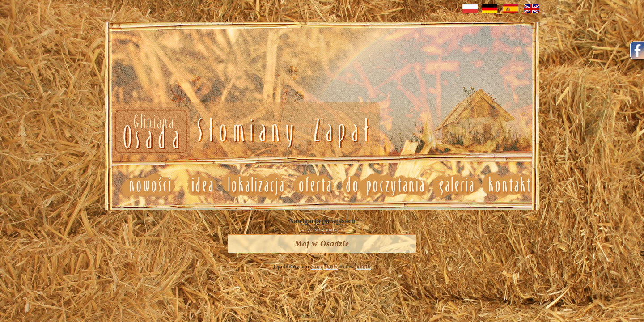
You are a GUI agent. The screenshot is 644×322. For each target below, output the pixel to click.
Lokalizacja (255, 185)
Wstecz (311, 230)
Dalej (335, 230)
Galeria (456, 185)
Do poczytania (384, 185)
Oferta (314, 185)
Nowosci (240, 132)
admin (363, 266)
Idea (199, 185)
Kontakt (510, 185)
